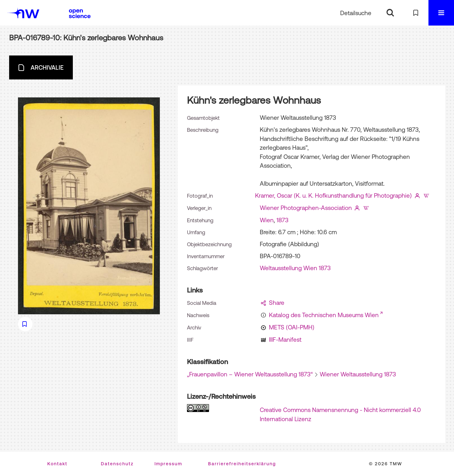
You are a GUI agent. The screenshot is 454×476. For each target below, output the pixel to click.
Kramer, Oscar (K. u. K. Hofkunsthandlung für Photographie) (333, 195)
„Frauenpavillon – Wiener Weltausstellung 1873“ (250, 374)
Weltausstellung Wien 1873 (295, 268)
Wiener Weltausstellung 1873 (358, 374)
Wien (267, 220)
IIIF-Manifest (285, 340)
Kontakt (57, 464)
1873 (282, 220)
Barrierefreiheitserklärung (242, 464)
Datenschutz (117, 464)
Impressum (168, 464)
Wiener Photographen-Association (306, 208)
